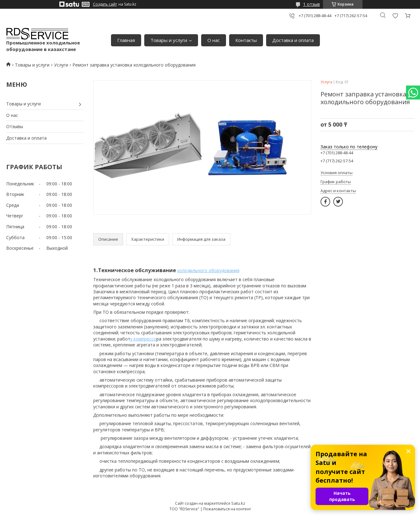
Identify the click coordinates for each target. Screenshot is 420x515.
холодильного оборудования (208, 270)
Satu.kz (238, 503)
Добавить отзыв (395, 16)
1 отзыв (312, 4)
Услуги (61, 65)
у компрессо (143, 339)
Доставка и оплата (293, 40)
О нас (214, 40)
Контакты (246, 40)
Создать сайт (105, 4)
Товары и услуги (169, 40)
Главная (126, 40)
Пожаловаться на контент (227, 509)
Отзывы (15, 126)
